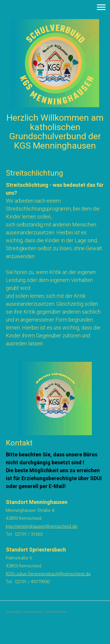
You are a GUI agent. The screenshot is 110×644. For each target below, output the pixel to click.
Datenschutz (33, 612)
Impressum (14, 612)
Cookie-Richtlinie (56, 612)
